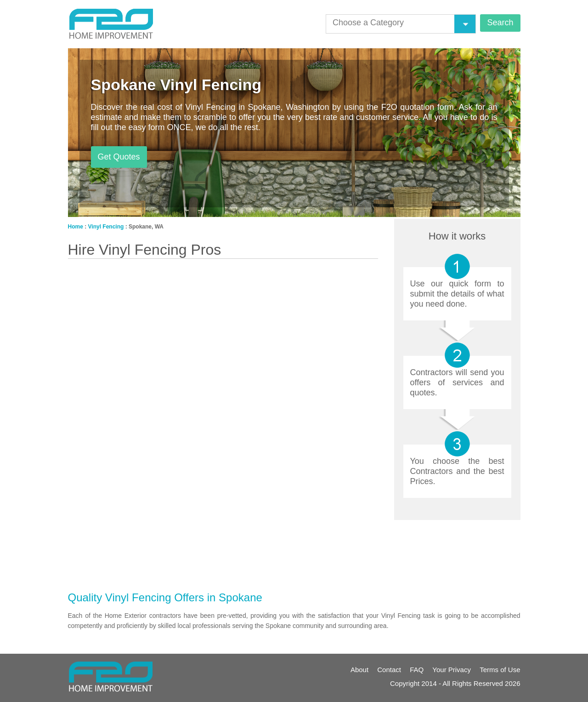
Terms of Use (500, 670)
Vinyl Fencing (106, 227)
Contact (389, 670)
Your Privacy (452, 670)
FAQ (417, 670)
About (359, 670)
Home (76, 227)
